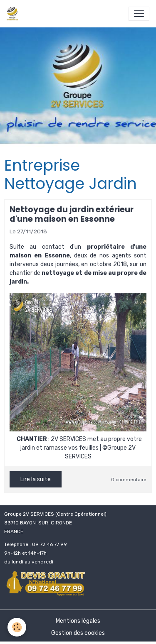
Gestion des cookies (78, 633)
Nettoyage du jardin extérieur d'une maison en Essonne (72, 214)
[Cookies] (17, 627)
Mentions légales (78, 621)
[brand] (14, 14)
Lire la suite (36, 479)
